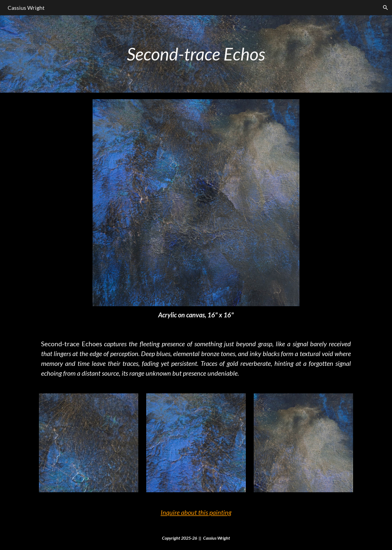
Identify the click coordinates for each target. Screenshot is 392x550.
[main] (196, 54)
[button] (385, 8)
